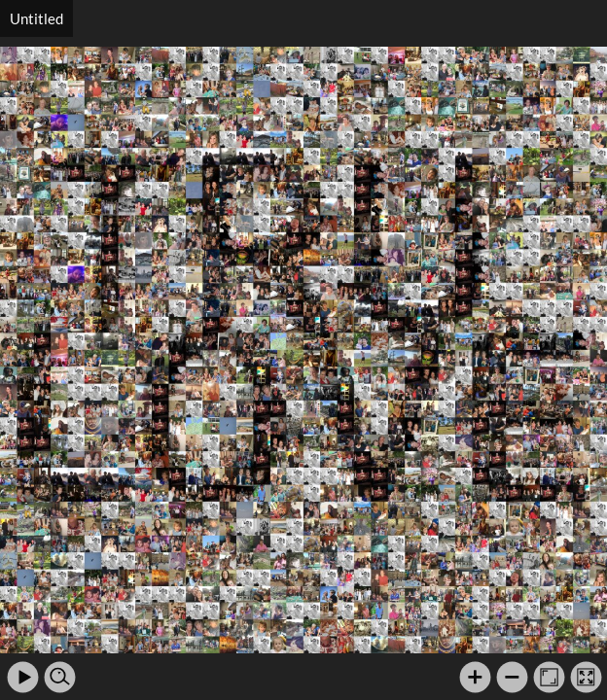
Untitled (36, 18)
